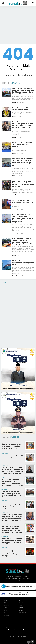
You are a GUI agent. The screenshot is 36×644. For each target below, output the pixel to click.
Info (5, 613)
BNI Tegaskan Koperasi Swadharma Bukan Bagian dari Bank (23, 263)
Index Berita (7, 282)
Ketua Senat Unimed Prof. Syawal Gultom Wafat (21, 109)
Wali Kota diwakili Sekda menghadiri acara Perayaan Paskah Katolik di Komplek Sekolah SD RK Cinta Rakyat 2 (12, 529)
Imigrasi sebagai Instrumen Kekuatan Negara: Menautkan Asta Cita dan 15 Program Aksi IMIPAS (12, 506)
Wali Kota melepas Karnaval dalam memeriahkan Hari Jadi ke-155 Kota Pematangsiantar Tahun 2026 (23, 91)
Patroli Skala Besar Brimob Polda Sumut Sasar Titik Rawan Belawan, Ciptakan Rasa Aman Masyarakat (23, 184)
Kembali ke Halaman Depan (18, 75)
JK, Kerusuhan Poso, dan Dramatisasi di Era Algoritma (23, 201)
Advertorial (23, 613)
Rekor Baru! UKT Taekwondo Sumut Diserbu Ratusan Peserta (22, 144)
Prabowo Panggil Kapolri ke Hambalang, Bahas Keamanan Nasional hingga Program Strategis (12, 553)
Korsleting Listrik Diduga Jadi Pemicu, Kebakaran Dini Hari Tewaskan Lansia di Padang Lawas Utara (12, 541)
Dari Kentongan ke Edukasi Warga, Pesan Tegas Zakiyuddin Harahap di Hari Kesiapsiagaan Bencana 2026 (23, 241)
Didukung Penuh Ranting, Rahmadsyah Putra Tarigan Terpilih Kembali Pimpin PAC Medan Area (11, 494)
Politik (6, 603)
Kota (5, 610)
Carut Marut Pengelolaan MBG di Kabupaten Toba (12, 457)
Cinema (7, 615)
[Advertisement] (18, 24)
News (6, 600)
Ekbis (14, 276)
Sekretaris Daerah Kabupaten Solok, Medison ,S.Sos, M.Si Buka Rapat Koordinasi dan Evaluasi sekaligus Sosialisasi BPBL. (23, 162)
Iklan (24, 630)
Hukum (6, 605)
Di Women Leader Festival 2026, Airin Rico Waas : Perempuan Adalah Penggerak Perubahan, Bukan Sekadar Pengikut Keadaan (23, 218)
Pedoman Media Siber (27, 627)
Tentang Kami (6, 627)
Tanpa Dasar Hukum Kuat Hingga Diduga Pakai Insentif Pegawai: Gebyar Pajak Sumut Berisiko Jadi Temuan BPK (23, 125)
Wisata (22, 600)
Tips (5, 618)
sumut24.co (16, 636)
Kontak (30, 630)
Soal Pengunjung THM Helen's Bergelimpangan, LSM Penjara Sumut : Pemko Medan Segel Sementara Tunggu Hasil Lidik (12, 518)
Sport (21, 608)
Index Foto (6, 285)
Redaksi (15, 627)
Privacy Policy (8, 630)
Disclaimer (18, 630)
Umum (22, 610)
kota (14, 102)
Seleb (21, 605)
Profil (21, 603)
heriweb (25, 636)
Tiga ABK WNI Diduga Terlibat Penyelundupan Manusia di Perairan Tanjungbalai (12, 446)
